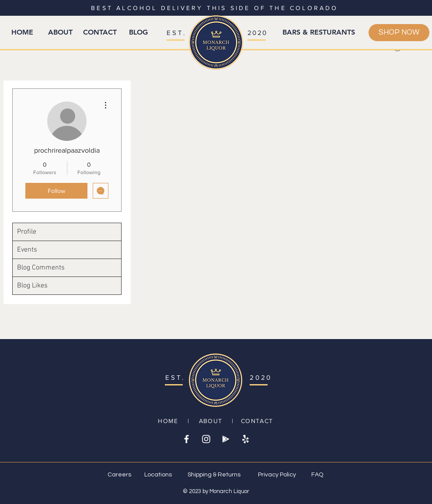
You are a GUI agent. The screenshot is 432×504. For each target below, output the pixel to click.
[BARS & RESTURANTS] (319, 32)
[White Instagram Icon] (206, 439)
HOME (168, 421)
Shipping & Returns (214, 475)
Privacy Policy (277, 475)
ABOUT (211, 421)
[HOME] (22, 32)
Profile (27, 232)
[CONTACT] (100, 32)
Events (27, 250)
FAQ (317, 475)
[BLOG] (138, 32)
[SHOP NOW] (399, 33)
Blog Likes (32, 286)
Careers (119, 475)
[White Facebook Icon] (186, 439)
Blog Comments (41, 268)
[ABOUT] (60, 32)
